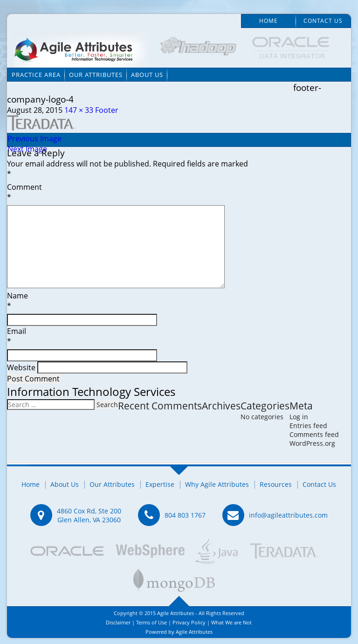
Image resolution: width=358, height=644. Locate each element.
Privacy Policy (189, 622)
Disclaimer (118, 622)
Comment (179, 194)
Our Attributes (96, 75)
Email (179, 338)
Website (21, 367)
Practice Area (36, 75)
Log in (299, 417)
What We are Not (231, 622)
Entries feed (308, 426)
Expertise (160, 484)
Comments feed (314, 434)
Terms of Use (151, 622)
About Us (147, 75)
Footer (107, 110)
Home (268, 21)
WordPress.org (312, 443)
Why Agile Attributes (217, 484)
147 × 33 (79, 110)
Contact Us (323, 21)
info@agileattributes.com (288, 515)
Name (179, 302)
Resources (276, 484)
